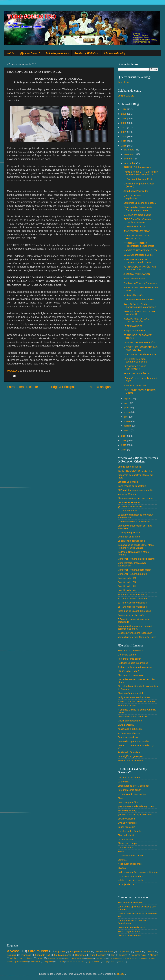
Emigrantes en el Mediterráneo (134, 697)
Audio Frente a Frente (74, 958)
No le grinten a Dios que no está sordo (138, 872)
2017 (124, 436)
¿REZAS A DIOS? (133, 326)
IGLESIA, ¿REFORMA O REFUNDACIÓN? (136, 320)
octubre (128, 159)
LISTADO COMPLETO (129, 777)
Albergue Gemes (54, 958)
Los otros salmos (130, 958)
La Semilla (123, 782)
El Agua (122, 868)
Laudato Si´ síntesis (128, 482)
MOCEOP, (13, 371)
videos (138, 951)
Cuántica (123, 955)
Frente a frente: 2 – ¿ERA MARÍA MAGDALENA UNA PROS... (141, 173)
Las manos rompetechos (130, 876)
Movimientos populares (130, 721)
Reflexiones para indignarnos (133, 663)
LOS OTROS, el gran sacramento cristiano (135, 360)
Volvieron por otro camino (131, 880)
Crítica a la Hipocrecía (129, 936)
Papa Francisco (98, 955)
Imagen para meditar (134, 331)
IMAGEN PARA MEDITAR (137, 231)
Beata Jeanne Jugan (134, 279)
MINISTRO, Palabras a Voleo (139, 299)
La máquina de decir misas (132, 794)
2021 (124, 132)
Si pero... (122, 860)
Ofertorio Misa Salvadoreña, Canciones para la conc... (138, 209)
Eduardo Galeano (127, 706)
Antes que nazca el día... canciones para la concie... (138, 261)
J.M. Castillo (114, 958)
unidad (121, 962)
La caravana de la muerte (131, 856)
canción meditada (104, 951)
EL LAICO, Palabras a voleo (138, 255)
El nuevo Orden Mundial (130, 693)
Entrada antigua (99, 387)
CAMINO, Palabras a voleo (137, 215)
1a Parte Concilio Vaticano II (132, 607)
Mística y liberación (133, 295)
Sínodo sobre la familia (130, 467)
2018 (124, 146)
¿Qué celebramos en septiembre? (134, 197)
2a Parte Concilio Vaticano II (132, 603)
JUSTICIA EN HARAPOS (137, 274)
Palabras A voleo (148, 958)
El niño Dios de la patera (130, 760)
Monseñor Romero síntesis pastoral (136, 559)
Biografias (60, 951)
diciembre (129, 150)
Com (113, 955)
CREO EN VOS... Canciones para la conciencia (138, 220)
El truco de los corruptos (130, 675)
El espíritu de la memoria (131, 651)
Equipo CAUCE (126, 96)
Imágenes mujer (138, 955)
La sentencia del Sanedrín (131, 541)
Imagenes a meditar (80, 951)
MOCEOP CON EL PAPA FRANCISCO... (136, 237)
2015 (124, 445)
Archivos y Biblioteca (86, 53)
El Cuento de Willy (115, 53)
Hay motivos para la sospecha (133, 741)
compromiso (124, 951)
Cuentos (150, 951)
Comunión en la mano (129, 537)
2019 (124, 141)
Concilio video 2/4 (127, 586)
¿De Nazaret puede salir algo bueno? (137, 806)
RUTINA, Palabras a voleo (137, 167)
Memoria (154, 955)
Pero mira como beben (129, 659)
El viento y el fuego (127, 810)
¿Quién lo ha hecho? (128, 671)
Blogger (121, 974)
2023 (124, 123)
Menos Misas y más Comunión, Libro (137, 637)
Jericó (121, 851)
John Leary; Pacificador (136, 191)
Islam (89, 958)
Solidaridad (36, 962)
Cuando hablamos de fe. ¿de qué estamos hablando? (135, 627)
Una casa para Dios (128, 802)
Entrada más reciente (22, 387)
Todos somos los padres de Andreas (137, 701)
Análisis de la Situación (130, 729)
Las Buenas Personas (129, 502)
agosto (128, 399)
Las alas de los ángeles (130, 831)
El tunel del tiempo (127, 843)
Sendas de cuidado (128, 737)
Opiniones (80, 955)
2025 (124, 114)
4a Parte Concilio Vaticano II (132, 594)
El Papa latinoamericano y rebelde (135, 490)
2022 (124, 128)
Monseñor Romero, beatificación (134, 570)
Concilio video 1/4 (127, 590)
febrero (128, 426)
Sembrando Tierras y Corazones (140, 283)
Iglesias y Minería (127, 494)
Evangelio (26, 955)
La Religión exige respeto (131, 756)
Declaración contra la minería (133, 717)
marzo (128, 421)
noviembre (130, 154)
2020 (124, 137)
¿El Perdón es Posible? (130, 506)
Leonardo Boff (43, 955)
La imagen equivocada (129, 533)
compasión (48, 962)
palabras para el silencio (22, 958)
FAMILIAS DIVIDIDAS (135, 385)
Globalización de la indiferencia (134, 522)
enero (127, 430)
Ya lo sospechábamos (129, 733)
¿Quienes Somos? (30, 53)
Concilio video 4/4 (127, 578)
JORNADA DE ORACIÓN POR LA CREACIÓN (140, 268)
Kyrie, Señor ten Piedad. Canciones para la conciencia (140, 305)
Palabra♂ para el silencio (17, 962)
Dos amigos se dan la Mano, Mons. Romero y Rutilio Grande (136, 546)
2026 (124, 109)
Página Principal (63, 387)
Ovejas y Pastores (127, 823)
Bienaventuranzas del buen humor (135, 498)
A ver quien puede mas (130, 864)
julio (126, 403)
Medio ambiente (63, 955)
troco (113, 962)
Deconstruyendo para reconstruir (135, 633)
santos (40, 958)
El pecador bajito (126, 835)
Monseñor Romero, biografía (133, 574)
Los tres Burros (126, 847)
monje (105, 962)
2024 (124, 118)
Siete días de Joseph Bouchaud (134, 611)
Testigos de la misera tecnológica (135, 667)
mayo (127, 412)
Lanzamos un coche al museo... (140, 203)
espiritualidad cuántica (76, 962)
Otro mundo (38, 951)
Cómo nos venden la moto (131, 927)
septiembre (130, 163)
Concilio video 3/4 (127, 582)
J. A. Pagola (100, 958)
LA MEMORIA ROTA (134, 227)
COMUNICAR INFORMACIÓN (139, 342)
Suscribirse (123, 82)
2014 (124, 450)
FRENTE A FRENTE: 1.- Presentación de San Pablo (139, 244)
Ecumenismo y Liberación (131, 615)
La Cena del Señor (127, 511)
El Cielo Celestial (127, 819)
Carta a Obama (126, 725)
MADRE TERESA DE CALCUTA (140, 250)
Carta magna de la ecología (132, 486)
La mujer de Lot (126, 884)
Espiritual (12, 955)
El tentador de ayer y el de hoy (134, 786)
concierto (60, 962)
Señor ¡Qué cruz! (127, 827)
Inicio (11, 53)
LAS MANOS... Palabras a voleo (140, 354)
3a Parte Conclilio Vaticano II (133, 599)
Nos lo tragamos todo (129, 931)
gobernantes (94, 962)
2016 (124, 440)
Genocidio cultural (127, 655)
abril (127, 417)
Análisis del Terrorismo (129, 752)
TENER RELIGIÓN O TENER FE (135, 471)
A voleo (13, 951)
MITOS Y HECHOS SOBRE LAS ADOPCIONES (140, 348)
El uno (121, 798)
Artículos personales (57, 53)
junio (127, 408)
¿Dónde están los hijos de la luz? (135, 815)
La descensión (125, 839)
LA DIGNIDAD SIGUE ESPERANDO (135, 368)
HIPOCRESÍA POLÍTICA (136, 374)
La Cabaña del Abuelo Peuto (138, 179)
